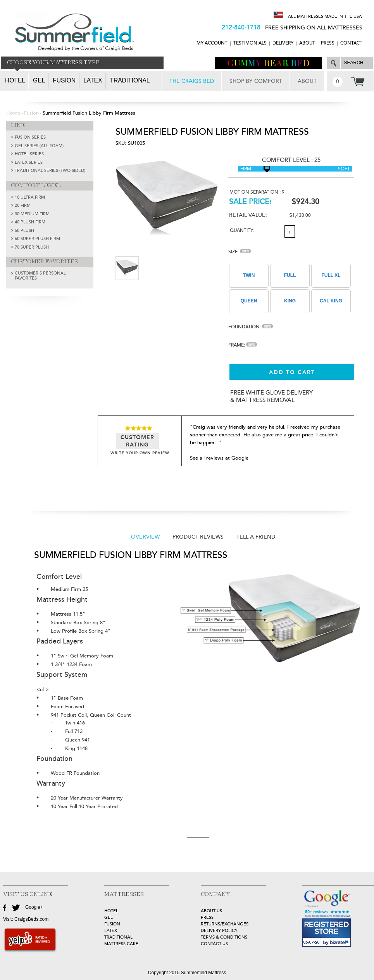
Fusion (64, 80)
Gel (39, 80)
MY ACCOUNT (212, 43)
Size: (240, 252)
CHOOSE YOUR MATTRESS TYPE (53, 63)
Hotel (15, 80)
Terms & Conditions (224, 937)
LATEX (111, 931)
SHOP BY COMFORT (256, 81)
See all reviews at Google (219, 458)
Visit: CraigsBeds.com (26, 919)
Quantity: (242, 231)
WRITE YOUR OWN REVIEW (140, 453)
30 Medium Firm (32, 214)
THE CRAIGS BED (192, 81)
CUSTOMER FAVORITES (44, 262)
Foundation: (251, 327)
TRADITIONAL (118, 937)
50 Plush (24, 231)
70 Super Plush (32, 247)
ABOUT (307, 43)
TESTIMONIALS (250, 43)
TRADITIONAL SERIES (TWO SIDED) (50, 171)
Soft (344, 169)
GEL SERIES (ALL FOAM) (39, 146)
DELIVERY (283, 43)
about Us (211, 911)
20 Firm (23, 205)
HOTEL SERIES (29, 154)
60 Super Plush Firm (37, 239)
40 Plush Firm (30, 222)
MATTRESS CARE (121, 944)
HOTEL (111, 911)
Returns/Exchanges (225, 924)
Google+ (34, 907)
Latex (93, 80)
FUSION (112, 924)
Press (328, 43)
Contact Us (214, 944)
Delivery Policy (219, 931)
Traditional (130, 80)
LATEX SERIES (29, 162)
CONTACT (351, 43)
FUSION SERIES (30, 137)
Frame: (243, 345)
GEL (109, 917)
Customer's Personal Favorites (40, 276)
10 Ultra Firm (30, 197)
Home (13, 113)
